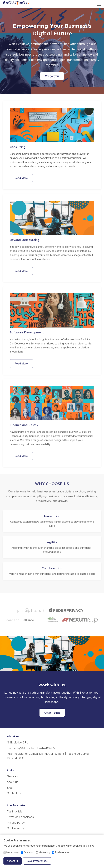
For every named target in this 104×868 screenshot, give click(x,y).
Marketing (43, 852)
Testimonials (15, 811)
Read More (21, 178)
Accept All (13, 861)
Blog (10, 788)
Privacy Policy (16, 823)
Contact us (14, 793)
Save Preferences (37, 861)
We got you (52, 76)
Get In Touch (52, 713)
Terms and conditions (20, 817)
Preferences (61, 852)
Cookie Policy (16, 828)
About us (13, 782)
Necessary (11, 852)
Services (12, 776)
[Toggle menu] (99, 4)
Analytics (27, 852)
